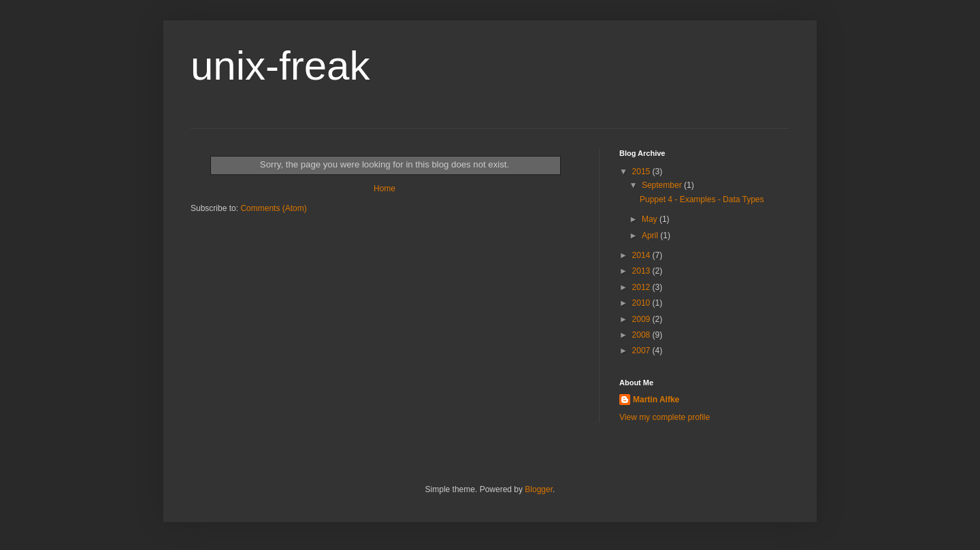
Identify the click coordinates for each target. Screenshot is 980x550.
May (651, 219)
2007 (642, 351)
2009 (642, 319)
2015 (642, 172)
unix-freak (280, 66)
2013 (642, 271)
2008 (642, 335)
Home (385, 189)
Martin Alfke (656, 400)
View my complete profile (665, 417)
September (663, 185)
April (651, 236)
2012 (642, 287)
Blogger (539, 489)
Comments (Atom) (273, 208)
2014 (642, 255)
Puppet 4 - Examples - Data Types (702, 199)
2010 (642, 303)
